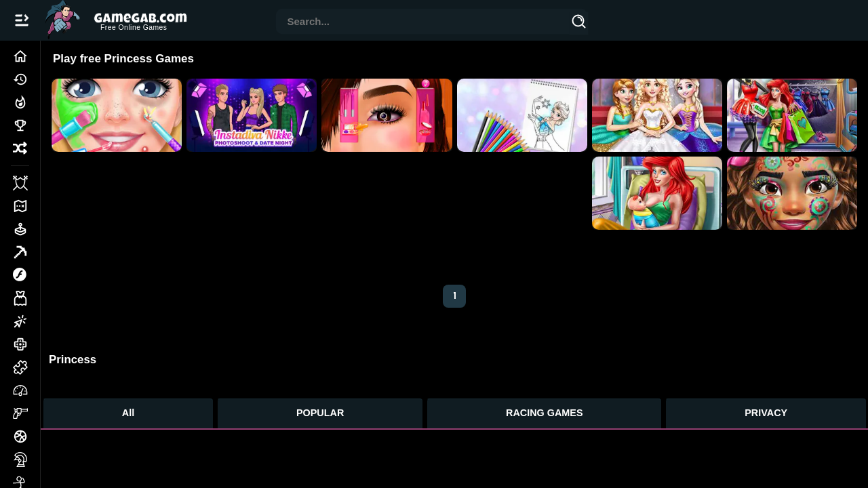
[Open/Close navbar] (22, 20)
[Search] (579, 24)
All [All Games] (128, 413)
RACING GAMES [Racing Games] (545, 413)
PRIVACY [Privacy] (766, 413)
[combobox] (423, 23)
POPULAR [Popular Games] (320, 413)
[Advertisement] (319, 208)
